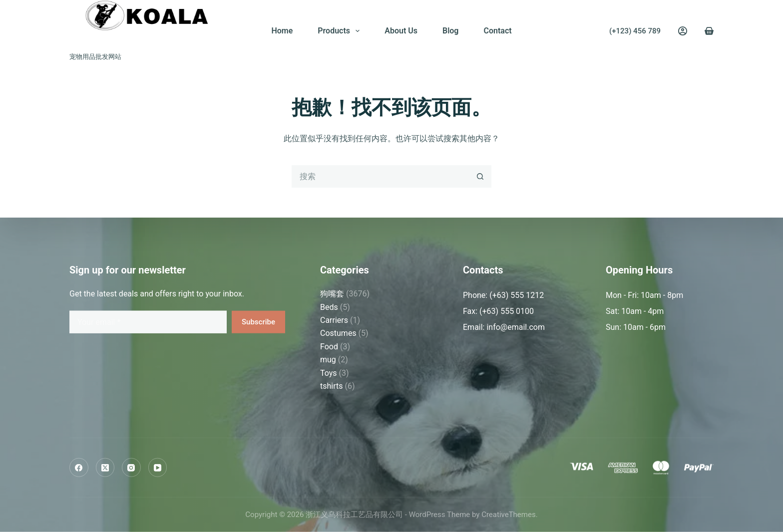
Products (341, 31)
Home (282, 31)
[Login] (683, 31)
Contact (497, 31)
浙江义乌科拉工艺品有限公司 (151, 40)
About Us (401, 31)
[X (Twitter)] (105, 468)
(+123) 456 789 (635, 31)
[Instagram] (131, 468)
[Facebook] (79, 468)
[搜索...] (380, 176)
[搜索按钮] (480, 176)
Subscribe (258, 321)
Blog (450, 31)
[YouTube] (158, 468)
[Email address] (148, 322)
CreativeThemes (509, 515)
